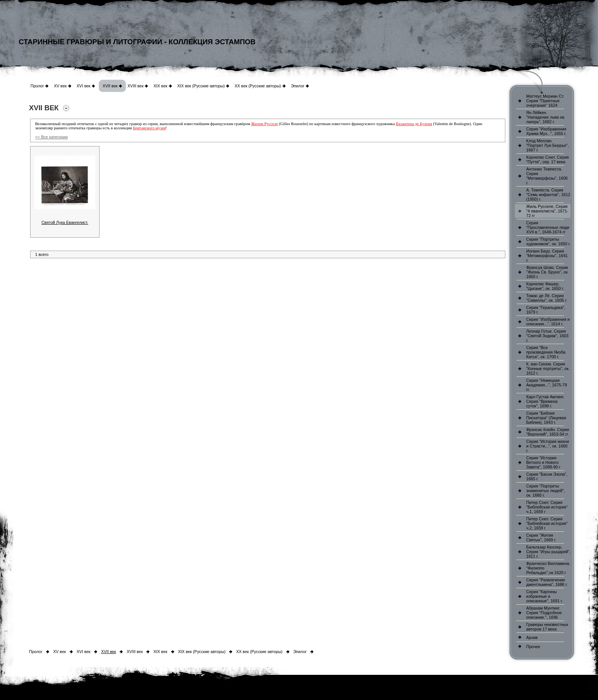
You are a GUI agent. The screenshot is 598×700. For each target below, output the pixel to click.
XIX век (160, 86)
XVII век (110, 86)
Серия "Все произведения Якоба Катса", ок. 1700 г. (546, 352)
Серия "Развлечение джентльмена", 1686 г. (547, 582)
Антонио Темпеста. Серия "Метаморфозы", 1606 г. (547, 176)
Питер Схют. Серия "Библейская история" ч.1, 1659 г (547, 507)
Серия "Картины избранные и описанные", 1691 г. (545, 596)
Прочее (533, 647)
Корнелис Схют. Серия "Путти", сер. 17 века (548, 159)
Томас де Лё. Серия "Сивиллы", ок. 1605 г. (547, 298)
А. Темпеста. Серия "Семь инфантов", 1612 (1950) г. (548, 195)
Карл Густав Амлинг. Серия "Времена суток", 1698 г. (545, 401)
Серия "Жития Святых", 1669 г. (541, 537)
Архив (532, 637)
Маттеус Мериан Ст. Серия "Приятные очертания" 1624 (545, 101)
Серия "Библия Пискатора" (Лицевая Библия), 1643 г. (546, 418)
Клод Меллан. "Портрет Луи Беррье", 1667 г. (548, 145)
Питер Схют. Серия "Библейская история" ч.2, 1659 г (547, 523)
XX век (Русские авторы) (258, 86)
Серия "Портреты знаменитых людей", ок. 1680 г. (546, 491)
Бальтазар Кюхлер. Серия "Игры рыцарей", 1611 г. (548, 552)
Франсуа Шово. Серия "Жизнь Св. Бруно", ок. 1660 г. (547, 272)
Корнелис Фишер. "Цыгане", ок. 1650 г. (545, 286)
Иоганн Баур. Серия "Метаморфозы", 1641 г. (547, 256)
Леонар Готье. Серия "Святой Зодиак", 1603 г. (547, 336)
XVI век (84, 86)
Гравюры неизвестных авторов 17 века (547, 627)
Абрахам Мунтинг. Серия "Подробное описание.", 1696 (544, 613)
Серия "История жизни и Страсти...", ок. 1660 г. (548, 446)
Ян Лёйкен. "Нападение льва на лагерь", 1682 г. (545, 117)
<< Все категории (51, 137)
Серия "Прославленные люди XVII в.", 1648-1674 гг (548, 227)
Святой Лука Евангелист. (65, 222)
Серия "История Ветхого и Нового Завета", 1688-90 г (543, 462)
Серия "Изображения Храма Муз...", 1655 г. (546, 131)
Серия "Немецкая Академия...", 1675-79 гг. (547, 385)
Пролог (37, 86)
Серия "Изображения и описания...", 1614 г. (548, 322)
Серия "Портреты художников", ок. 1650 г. (548, 241)
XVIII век (135, 86)
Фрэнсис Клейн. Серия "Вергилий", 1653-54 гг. (548, 432)
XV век (60, 86)
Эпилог (298, 86)
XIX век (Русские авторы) (201, 86)
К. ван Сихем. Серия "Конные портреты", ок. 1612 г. (548, 369)
